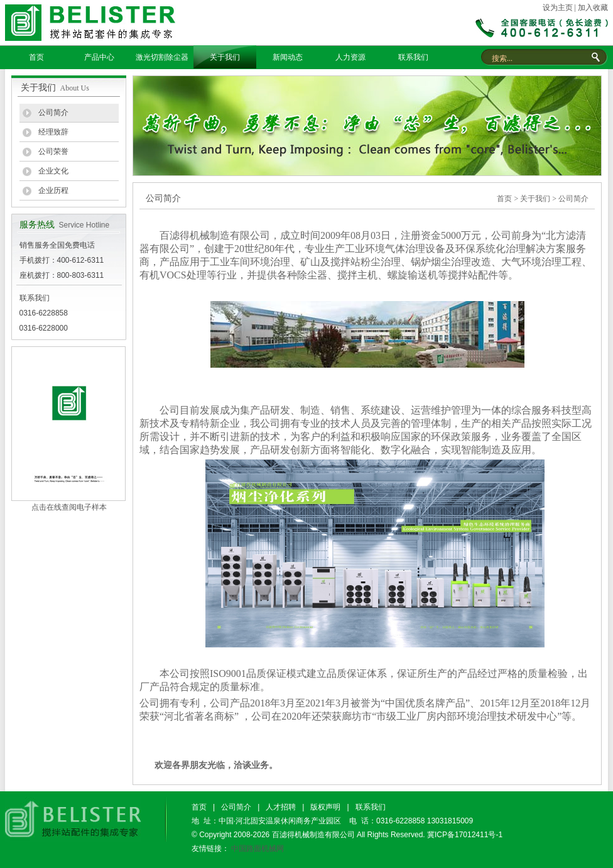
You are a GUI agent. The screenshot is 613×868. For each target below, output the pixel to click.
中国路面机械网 (258, 849)
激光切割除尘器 (162, 57)
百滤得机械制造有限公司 (313, 835)
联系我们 (413, 57)
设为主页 (558, 8)
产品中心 (99, 57)
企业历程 (53, 190)
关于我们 (225, 57)
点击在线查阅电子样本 (69, 507)
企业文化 (53, 171)
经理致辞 (53, 132)
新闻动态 (288, 57)
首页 (36, 57)
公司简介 (53, 113)
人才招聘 (281, 807)
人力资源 (350, 57)
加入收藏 (593, 8)
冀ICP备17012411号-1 (465, 835)
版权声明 (325, 807)
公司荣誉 (53, 151)
